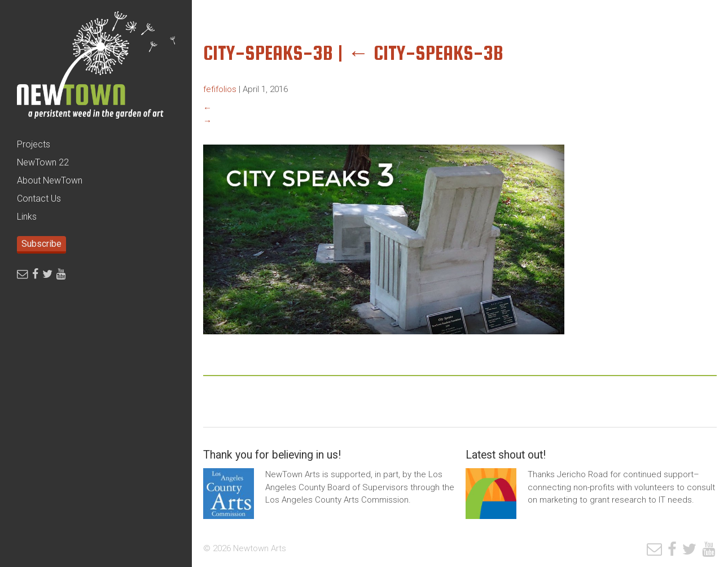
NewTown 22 (43, 162)
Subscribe (41, 244)
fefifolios (220, 89)
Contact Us (39, 199)
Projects (34, 144)
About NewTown (50, 180)
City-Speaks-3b (426, 53)
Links (27, 217)
